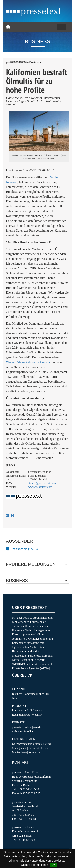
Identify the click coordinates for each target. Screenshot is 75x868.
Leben (41, 694)
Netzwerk (34, 748)
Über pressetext (21, 744)
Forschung (30, 694)
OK (53, 865)
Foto (28, 715)
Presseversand (20, 710)
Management (19, 748)
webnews (17, 731)
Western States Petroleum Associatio (30, 362)
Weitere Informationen (34, 865)
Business (17, 694)
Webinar (37, 715)
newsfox (38, 727)
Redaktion (18, 715)
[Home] (8, 27)
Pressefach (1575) (22, 549)
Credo (44, 748)
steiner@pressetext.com (42, 483)
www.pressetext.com (40, 487)
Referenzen (35, 752)
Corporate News (40, 744)
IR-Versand (36, 710)
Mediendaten (19, 752)
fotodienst (30, 731)
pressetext (18, 727)
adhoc (28, 727)
